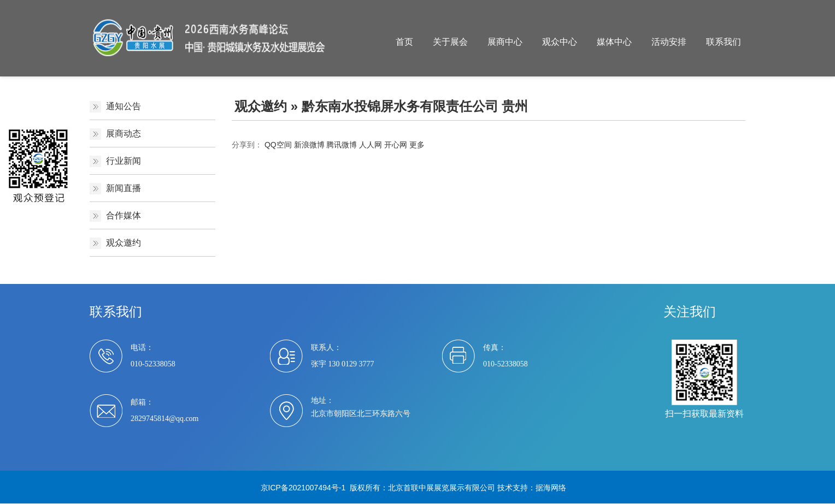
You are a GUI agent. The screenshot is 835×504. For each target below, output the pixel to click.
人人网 (371, 145)
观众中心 (560, 42)
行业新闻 (124, 161)
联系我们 (724, 42)
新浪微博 (309, 145)
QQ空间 (278, 145)
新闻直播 (124, 188)
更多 (417, 145)
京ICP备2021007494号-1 (303, 488)
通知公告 (124, 106)
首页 (404, 42)
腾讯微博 (342, 145)
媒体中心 (614, 42)
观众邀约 (124, 243)
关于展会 (450, 42)
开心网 (396, 145)
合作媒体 (124, 215)
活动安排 (669, 42)
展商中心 (505, 42)
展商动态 (124, 134)
